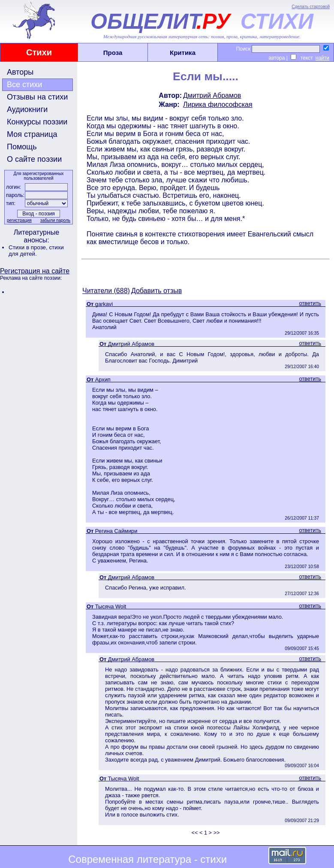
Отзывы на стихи (37, 97)
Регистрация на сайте (35, 271)
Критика (183, 53)
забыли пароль (55, 220)
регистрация (19, 220)
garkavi (104, 304)
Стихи (39, 52)
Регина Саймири (116, 531)
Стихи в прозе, (29, 247)
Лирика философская (218, 104)
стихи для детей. (36, 251)
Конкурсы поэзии (37, 122)
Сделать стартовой (311, 7)
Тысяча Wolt (111, 606)
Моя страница (32, 134)
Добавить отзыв (156, 291)
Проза (113, 53)
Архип (103, 380)
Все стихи (24, 85)
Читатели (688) (106, 291)
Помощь (22, 147)
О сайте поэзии (34, 159)
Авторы (20, 72)
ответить (310, 303)
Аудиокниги (27, 109)
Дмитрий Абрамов (212, 95)
